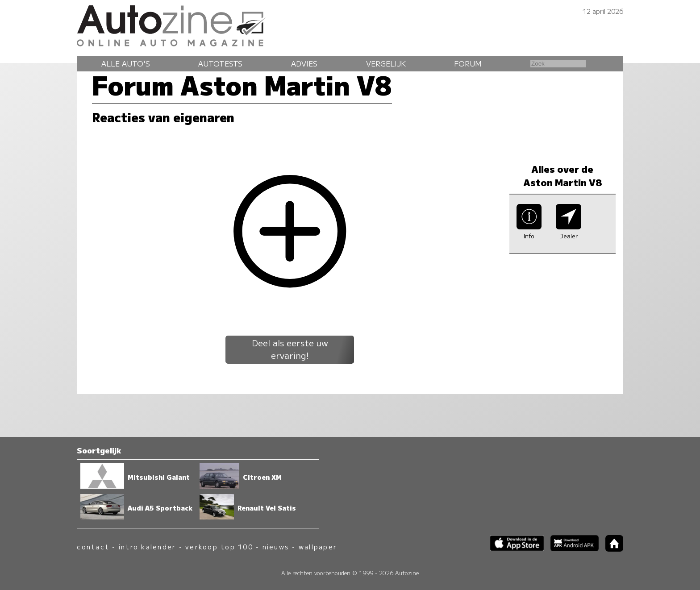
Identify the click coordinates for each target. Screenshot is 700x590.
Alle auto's (126, 63)
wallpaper (318, 546)
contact (93, 546)
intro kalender (147, 546)
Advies (304, 63)
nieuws (276, 546)
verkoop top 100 (219, 546)
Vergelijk (386, 63)
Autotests (220, 63)
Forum (468, 63)
